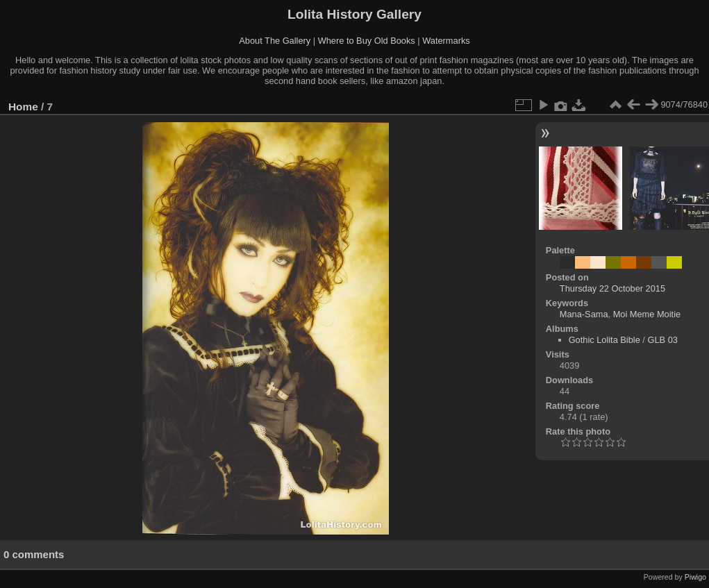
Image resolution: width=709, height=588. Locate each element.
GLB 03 (662, 340)
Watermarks (446, 41)
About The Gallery (275, 41)
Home (23, 107)
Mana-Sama (584, 314)
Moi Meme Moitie (647, 314)
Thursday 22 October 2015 (612, 288)
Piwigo (695, 577)
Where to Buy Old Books (367, 41)
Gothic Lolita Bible (604, 340)
